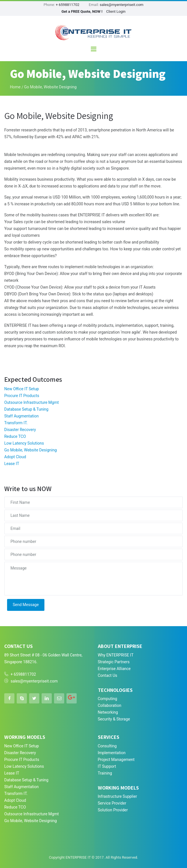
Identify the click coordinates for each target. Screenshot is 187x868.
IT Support (107, 766)
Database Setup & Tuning (26, 409)
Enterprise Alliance (114, 669)
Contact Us (108, 676)
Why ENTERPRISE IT (116, 655)
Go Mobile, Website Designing (31, 450)
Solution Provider (113, 810)
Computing (108, 699)
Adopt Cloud (15, 457)
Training (105, 773)
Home (15, 87)
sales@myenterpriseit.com (122, 5)
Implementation (112, 753)
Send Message (26, 605)
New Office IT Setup (22, 389)
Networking (108, 712)
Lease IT (12, 464)
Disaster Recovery (20, 430)
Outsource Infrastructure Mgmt (32, 403)
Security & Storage (114, 719)
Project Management (116, 760)
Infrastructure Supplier (118, 796)
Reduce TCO (15, 437)
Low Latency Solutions (24, 443)
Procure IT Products (22, 396)
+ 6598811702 (67, 5)
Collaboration (110, 706)
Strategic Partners (114, 662)
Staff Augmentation (22, 416)
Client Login (116, 11)
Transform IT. (16, 423)
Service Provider (112, 803)
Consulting (107, 746)
